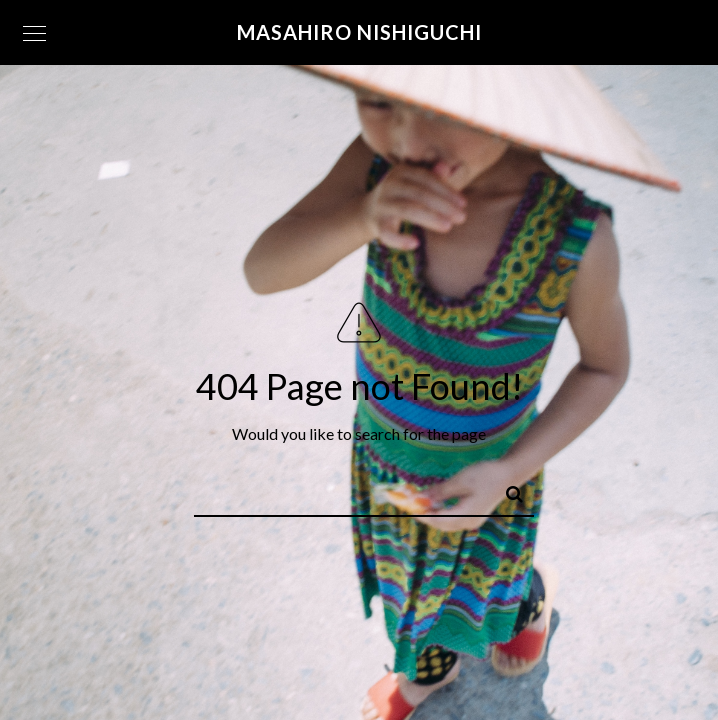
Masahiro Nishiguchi (359, 32)
